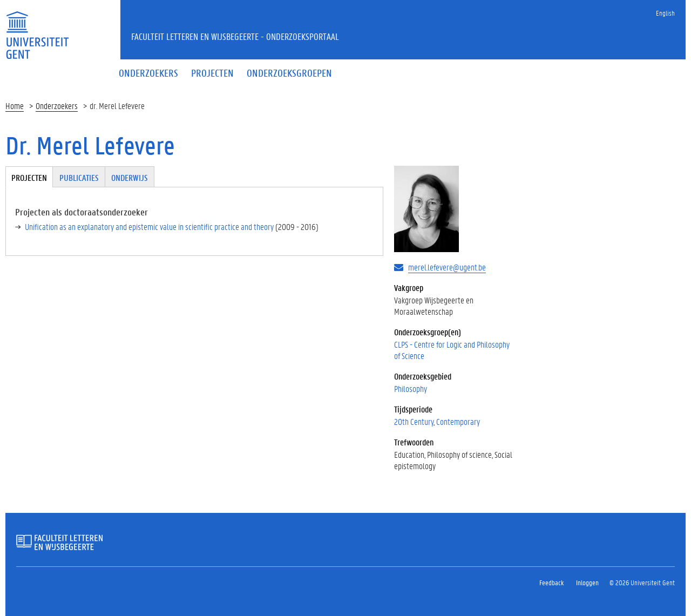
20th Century (414, 421)
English (665, 13)
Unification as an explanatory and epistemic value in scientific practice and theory (149, 226)
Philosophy (411, 388)
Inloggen (587, 582)
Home (15, 106)
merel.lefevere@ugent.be (447, 267)
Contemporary (458, 421)
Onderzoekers (57, 106)
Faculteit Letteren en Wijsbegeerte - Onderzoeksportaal (235, 36)
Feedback (551, 582)
